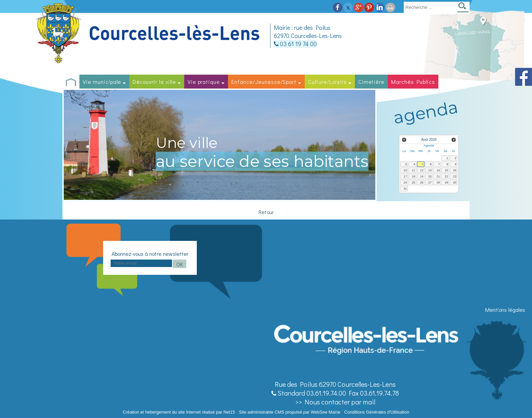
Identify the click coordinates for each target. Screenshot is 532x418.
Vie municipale (102, 82)
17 (405, 176)
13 (430, 170)
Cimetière (372, 82)
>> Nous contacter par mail (335, 402)
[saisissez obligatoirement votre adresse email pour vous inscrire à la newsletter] (141, 263)
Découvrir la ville (154, 82)
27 (430, 183)
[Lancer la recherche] (463, 8)
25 (414, 183)
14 (438, 170)
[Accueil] (149, 33)
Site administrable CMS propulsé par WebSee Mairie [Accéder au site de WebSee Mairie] (290, 412)
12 (422, 170)
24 (405, 183)
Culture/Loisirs (327, 82)
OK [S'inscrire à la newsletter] (180, 264)
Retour (266, 212)
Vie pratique (204, 82)
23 (455, 176)
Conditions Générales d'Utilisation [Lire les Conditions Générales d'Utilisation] (377, 412)
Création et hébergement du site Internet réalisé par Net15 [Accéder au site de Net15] (179, 412)
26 (422, 183)
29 (446, 183)
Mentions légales (505, 310)
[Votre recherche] (429, 7)
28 (438, 183)
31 (405, 189)
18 (414, 176)
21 (438, 176)
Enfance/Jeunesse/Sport (264, 82)
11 (414, 170)
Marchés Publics (413, 82)
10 (405, 170)
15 (446, 170)
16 (455, 170)
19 (422, 176)
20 (430, 176)
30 (455, 183)
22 (446, 176)
